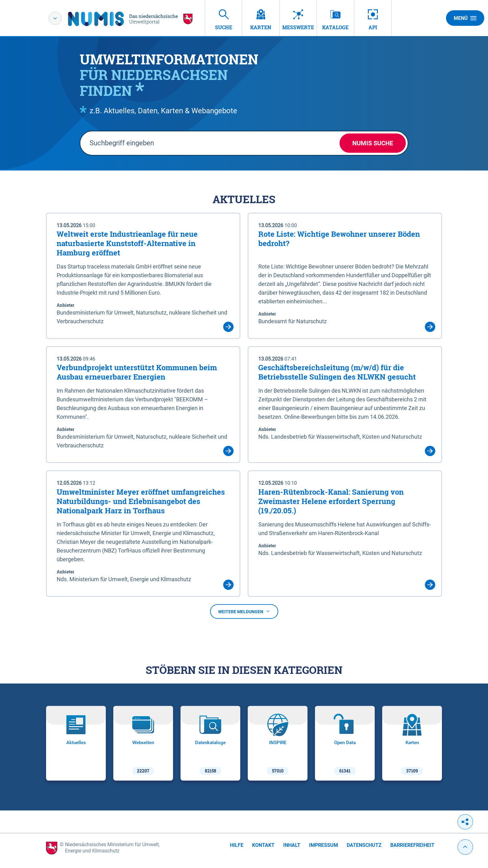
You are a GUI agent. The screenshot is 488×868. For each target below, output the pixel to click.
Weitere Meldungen (244, 612)
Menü (465, 18)
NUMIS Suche (373, 143)
